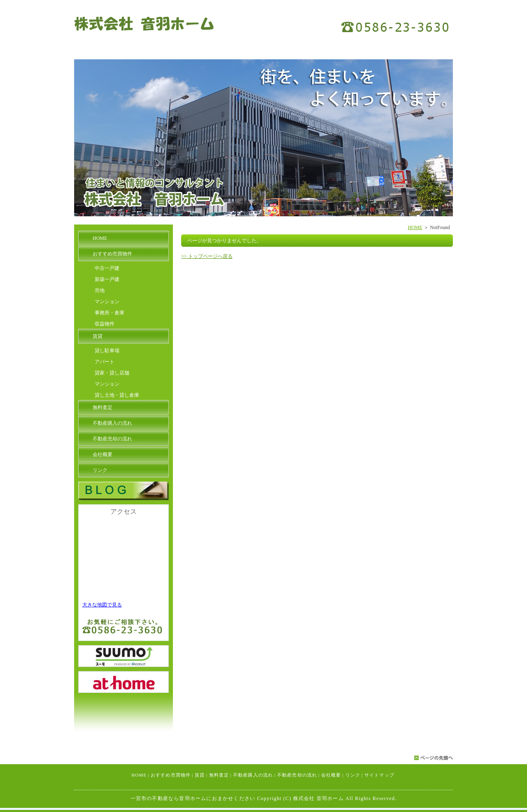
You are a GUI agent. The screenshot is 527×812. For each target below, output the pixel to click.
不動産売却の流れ (112, 439)
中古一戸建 (107, 268)
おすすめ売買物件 (112, 254)
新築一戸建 (107, 279)
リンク (100, 470)
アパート (105, 362)
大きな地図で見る (102, 605)
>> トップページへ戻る (207, 256)
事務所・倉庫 (110, 313)
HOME (415, 227)
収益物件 (105, 324)
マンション (107, 302)
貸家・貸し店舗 (112, 373)
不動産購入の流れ (112, 423)
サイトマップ (379, 775)
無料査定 (103, 407)
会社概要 (103, 454)
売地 (100, 290)
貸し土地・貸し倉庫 (117, 395)
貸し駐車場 (107, 351)
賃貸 (98, 336)
